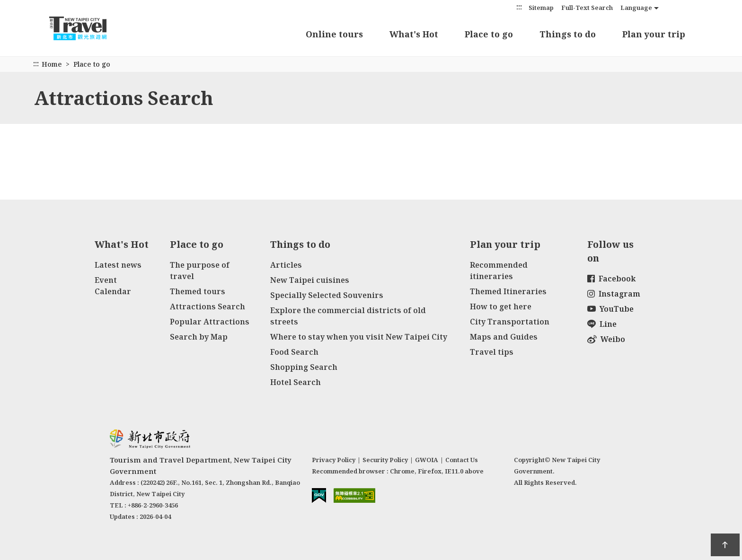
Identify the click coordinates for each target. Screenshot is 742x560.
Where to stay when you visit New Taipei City (359, 337)
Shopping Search (304, 367)
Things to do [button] (568, 34)
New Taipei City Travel (87, 28)
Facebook (611, 279)
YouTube (610, 309)
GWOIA (427, 460)
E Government (319, 495)
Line (602, 324)
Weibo (606, 339)
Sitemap (541, 8)
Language (636, 8)
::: (519, 7)
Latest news (118, 265)
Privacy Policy (334, 460)
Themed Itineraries (508, 291)
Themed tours (198, 291)
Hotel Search (296, 382)
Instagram (614, 294)
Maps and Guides (504, 337)
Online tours (334, 34)
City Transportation (510, 322)
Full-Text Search (587, 8)
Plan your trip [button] (654, 34)
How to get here (501, 306)
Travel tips (492, 352)
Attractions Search (208, 306)
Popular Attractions (210, 322)
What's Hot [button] (414, 34)
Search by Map (199, 337)
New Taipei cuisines (310, 280)
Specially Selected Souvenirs (327, 295)
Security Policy (385, 460)
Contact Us (462, 460)
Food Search (294, 352)
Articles (286, 265)
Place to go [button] (489, 34)
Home (52, 64)
